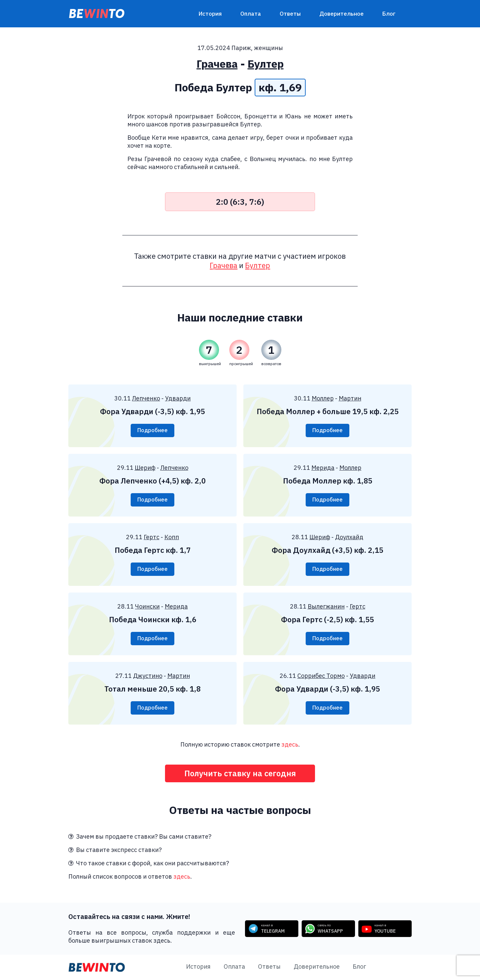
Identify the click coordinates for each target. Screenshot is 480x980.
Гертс (151, 537)
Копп (172, 537)
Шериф (145, 468)
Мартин (350, 398)
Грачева (217, 64)
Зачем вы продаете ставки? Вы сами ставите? (140, 837)
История (210, 14)
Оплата (251, 14)
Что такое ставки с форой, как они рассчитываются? (149, 863)
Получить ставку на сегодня (240, 774)
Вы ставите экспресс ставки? (115, 850)
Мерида (323, 468)
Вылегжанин (326, 606)
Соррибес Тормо (321, 676)
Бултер (266, 64)
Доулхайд (349, 537)
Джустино (148, 676)
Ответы (290, 14)
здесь (290, 744)
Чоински (147, 606)
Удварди (178, 398)
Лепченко (146, 398)
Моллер (323, 398)
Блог (389, 14)
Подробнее (152, 430)
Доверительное (341, 14)
